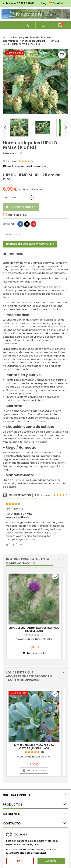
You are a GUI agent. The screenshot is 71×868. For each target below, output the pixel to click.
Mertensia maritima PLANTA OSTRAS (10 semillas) (34, 747)
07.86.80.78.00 (26, 3)
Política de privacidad (31, 853)
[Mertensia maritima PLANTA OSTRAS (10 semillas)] (34, 693)
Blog (44, 3)
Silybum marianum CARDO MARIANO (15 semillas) (34, 629)
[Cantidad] (24, 198)
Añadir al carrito (21, 207)
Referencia (10, 153)
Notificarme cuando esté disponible (30, 244)
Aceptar (51, 861)
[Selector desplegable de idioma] (58, 3)
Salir (20, 861)
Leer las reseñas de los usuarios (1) (26, 166)
